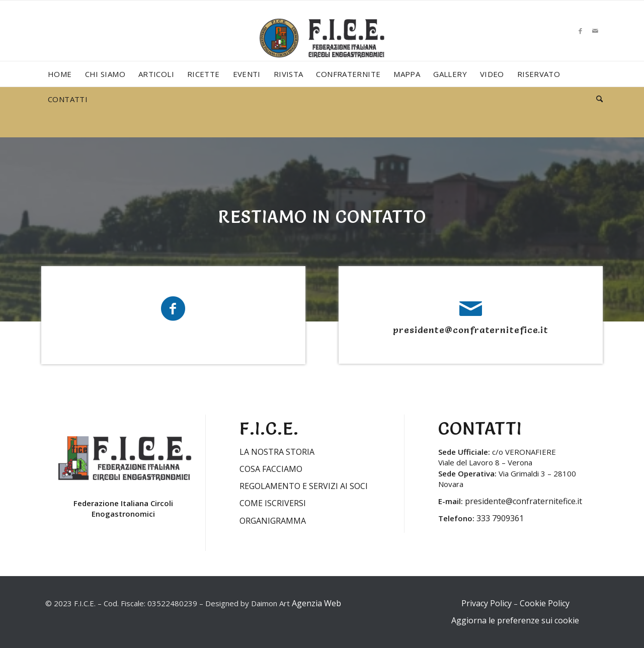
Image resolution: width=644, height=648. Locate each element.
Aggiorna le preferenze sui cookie (515, 620)
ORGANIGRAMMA (273, 521)
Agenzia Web (316, 603)
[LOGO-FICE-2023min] (322, 48)
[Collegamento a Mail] (595, 31)
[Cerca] (596, 99)
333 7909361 (500, 518)
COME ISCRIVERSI (273, 503)
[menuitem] (60, 74)
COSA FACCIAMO (271, 469)
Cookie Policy (545, 603)
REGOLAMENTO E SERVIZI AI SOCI (304, 486)
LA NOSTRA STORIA (277, 452)
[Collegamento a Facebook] (580, 31)
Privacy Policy (487, 603)
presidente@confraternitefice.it (471, 330)
